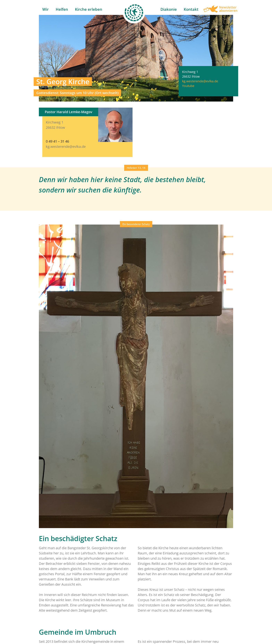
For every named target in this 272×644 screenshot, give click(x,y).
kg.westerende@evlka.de (200, 81)
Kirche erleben (89, 9)
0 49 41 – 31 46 (57, 141)
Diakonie (169, 9)
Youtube (188, 86)
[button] (136, 168)
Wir (46, 9)
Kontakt (191, 9)
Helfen (62, 9)
